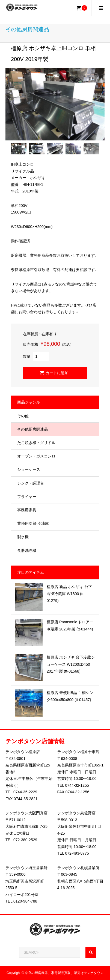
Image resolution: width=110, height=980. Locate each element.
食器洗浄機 (27, 550)
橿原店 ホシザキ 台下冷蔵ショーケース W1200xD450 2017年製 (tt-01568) (71, 664)
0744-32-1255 (77, 785)
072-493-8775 (77, 853)
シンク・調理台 (31, 483)
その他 (23, 416)
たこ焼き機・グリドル (36, 443)
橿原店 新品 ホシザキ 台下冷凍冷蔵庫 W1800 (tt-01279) (69, 593)
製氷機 (23, 537)
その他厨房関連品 (32, 429)
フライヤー (27, 497)
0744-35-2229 (25, 792)
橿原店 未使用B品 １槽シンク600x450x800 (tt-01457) (70, 696)
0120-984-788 (25, 901)
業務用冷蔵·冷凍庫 (33, 523)
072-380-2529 (25, 840)
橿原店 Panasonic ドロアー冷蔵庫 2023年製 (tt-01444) (70, 625)
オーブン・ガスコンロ (36, 456)
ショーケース (29, 469)
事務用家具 (27, 510)
